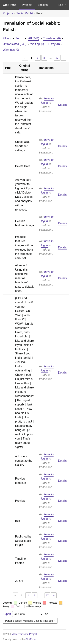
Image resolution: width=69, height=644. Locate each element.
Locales (43, 5)
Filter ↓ (7, 38)
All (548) (34, 38)
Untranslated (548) (15, 44)
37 (57, 58)
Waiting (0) (37, 44)
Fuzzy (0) (54, 44)
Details (62, 105)
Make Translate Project (24, 634)
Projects (27, 5)
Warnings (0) (11, 50)
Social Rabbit (25, 13)
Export (7, 614)
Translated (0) (52, 38)
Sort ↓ (19, 38)
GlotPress (10, 5)
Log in (62, 5)
